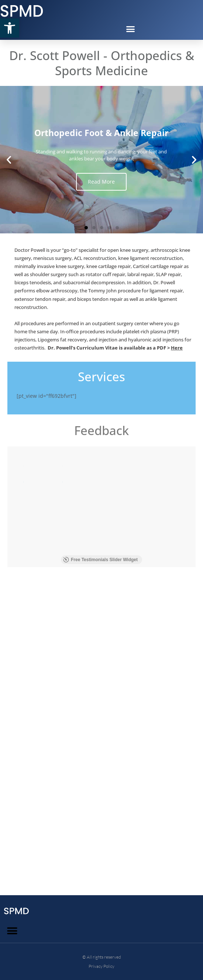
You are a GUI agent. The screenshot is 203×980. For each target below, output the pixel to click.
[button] (10, 28)
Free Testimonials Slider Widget (100, 905)
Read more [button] (23, 535)
